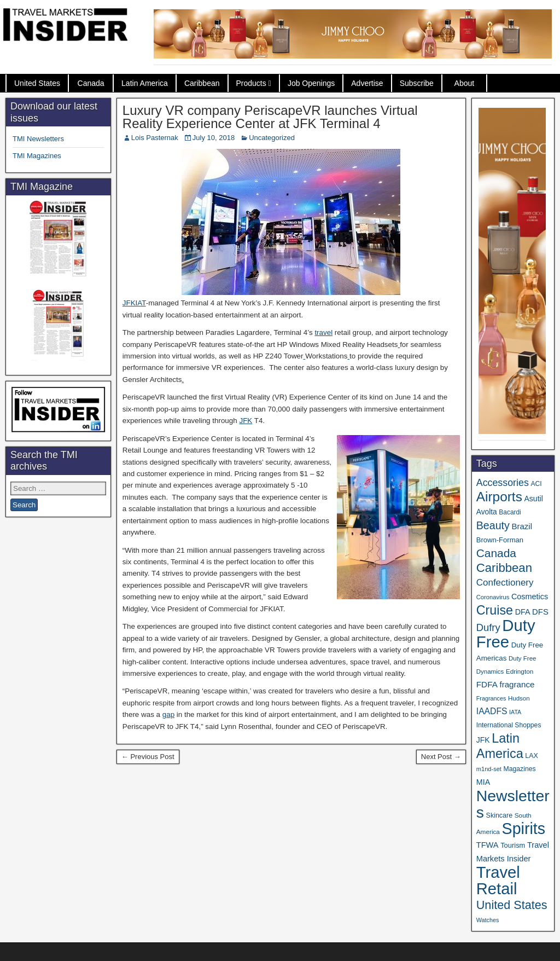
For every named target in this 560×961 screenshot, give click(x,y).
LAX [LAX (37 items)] (532, 756)
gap (168, 714)
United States (37, 83)
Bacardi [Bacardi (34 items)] (510, 512)
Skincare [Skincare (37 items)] (500, 815)
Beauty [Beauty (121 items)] (493, 525)
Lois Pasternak (155, 138)
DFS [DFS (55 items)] (540, 612)
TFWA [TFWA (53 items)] (488, 845)
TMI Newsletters (38, 139)
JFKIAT (134, 303)
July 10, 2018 (214, 138)
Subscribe (417, 83)
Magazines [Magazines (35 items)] (520, 769)
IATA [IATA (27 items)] (515, 712)
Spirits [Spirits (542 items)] (524, 829)
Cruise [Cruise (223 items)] (495, 610)
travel (323, 332)
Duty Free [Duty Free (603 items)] (506, 633)
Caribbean (202, 83)
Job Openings (311, 83)
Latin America (145, 83)
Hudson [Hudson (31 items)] (519, 698)
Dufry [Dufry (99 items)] (488, 627)
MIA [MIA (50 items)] (483, 782)
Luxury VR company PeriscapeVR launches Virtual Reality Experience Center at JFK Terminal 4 (270, 117)
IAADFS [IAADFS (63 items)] (492, 711)
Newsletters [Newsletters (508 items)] (513, 804)
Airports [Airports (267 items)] (499, 497)
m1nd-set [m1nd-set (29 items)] (489, 769)
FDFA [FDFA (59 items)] (487, 684)
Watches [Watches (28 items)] (488, 920)
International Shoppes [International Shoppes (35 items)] (509, 725)
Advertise (367, 83)
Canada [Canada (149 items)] (496, 553)
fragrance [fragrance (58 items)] (517, 684)
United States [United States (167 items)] (512, 905)
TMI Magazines (37, 156)
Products (251, 83)
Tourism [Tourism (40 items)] (513, 845)
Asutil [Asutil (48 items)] (533, 499)
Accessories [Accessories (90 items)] (503, 483)
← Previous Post (148, 757)
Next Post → (441, 757)
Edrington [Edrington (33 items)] (520, 671)
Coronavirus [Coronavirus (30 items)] (493, 597)
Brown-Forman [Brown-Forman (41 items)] (500, 540)
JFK (246, 421)
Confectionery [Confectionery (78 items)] (505, 583)
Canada (91, 83)
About (465, 83)
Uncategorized (272, 138)
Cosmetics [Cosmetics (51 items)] (530, 597)
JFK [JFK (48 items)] (483, 740)
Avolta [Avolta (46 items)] (487, 512)
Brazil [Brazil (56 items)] (522, 526)
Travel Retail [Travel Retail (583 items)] (498, 881)
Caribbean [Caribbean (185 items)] (504, 568)
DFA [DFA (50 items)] (523, 612)
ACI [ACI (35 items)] (536, 484)
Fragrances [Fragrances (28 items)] (491, 698)
